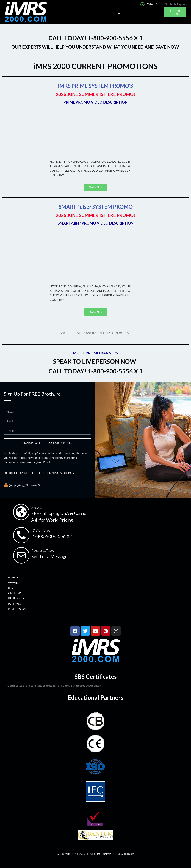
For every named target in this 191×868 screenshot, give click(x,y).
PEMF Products (17, 609)
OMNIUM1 (15, 593)
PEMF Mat (14, 603)
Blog (11, 588)
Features (13, 577)
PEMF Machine (17, 598)
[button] (119, 11)
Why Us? (13, 583)
